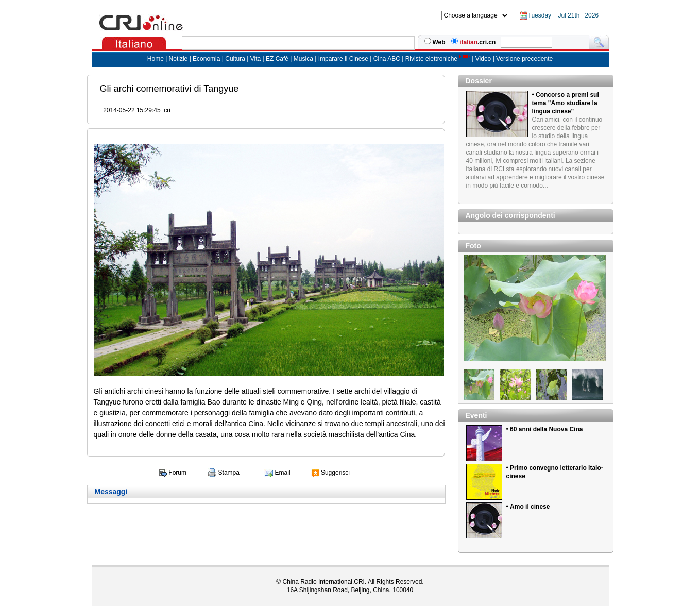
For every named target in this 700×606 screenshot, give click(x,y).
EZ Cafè (276, 59)
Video (483, 59)
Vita (257, 59)
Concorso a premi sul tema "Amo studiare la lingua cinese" (566, 103)
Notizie (178, 59)
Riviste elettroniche (431, 59)
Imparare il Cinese (343, 59)
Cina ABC (387, 59)
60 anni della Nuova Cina (546, 429)
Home (156, 59)
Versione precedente (524, 59)
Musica (304, 59)
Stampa (229, 473)
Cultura (235, 59)
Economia (206, 59)
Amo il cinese (530, 507)
